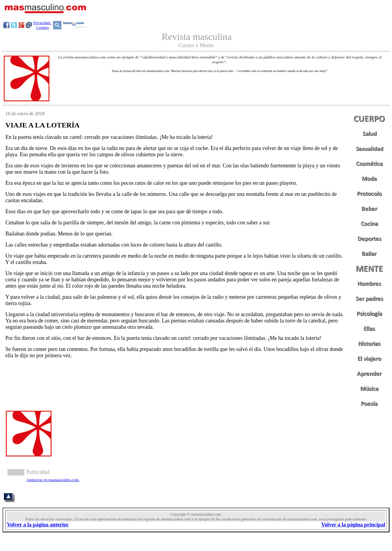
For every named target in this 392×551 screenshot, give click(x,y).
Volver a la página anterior (38, 525)
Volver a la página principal (353, 525)
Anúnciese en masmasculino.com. (53, 480)
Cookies (43, 27)
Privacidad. (43, 23)
